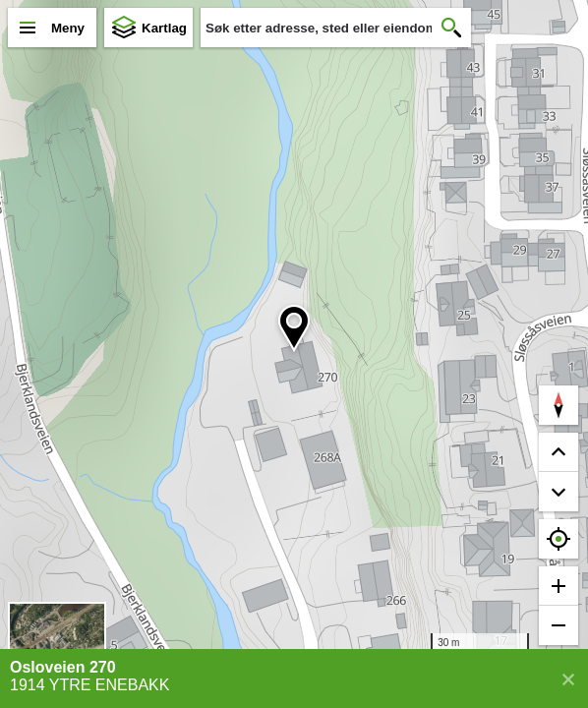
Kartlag (164, 28)
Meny (68, 28)
